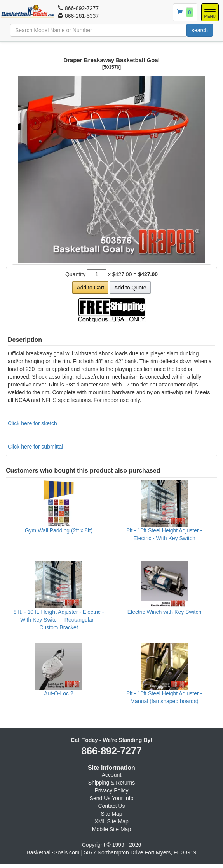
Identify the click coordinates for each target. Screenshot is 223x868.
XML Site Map (111, 821)
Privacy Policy (111, 790)
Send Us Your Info (112, 798)
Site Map (111, 814)
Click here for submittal (35, 447)
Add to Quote (130, 288)
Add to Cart (90, 288)
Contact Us (111, 806)
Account (112, 775)
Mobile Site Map (111, 829)
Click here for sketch (32, 423)
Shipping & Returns (112, 783)
